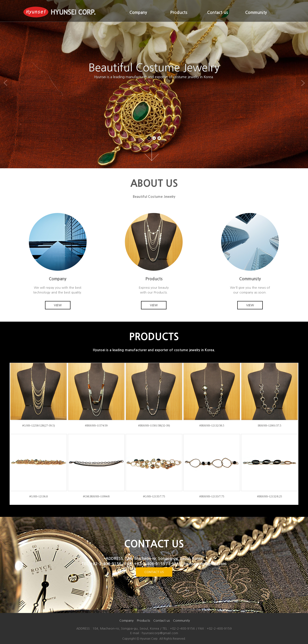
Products (179, 13)
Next (302, 83)
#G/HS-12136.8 (38, 496)
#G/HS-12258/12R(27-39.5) (38, 425)
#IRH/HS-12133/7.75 (212, 496)
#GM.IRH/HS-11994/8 (96, 496)
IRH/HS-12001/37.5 (269, 425)
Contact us (218, 13)
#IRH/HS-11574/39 (96, 425)
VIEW (58, 305)
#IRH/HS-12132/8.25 (269, 496)
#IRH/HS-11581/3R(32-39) (154, 425)
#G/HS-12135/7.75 (154, 496)
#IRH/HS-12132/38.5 (212, 425)
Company (138, 13)
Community (256, 13)
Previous (6, 83)
